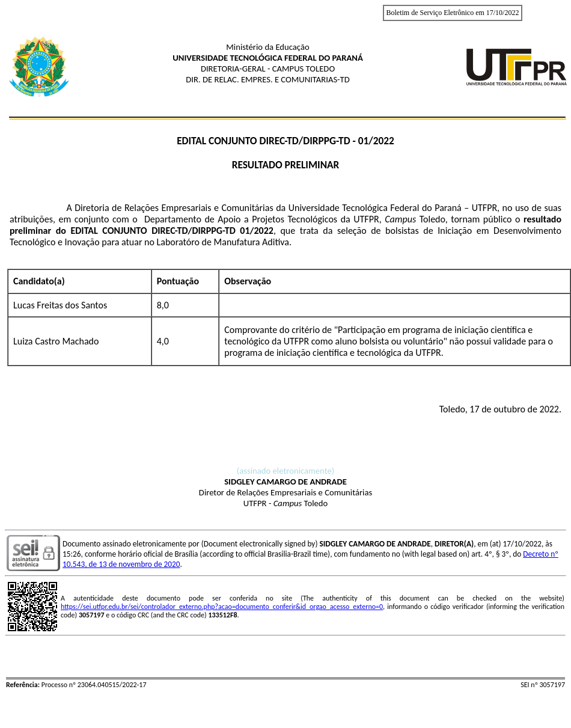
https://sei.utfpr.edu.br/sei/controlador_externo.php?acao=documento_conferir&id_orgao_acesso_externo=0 (222, 607)
